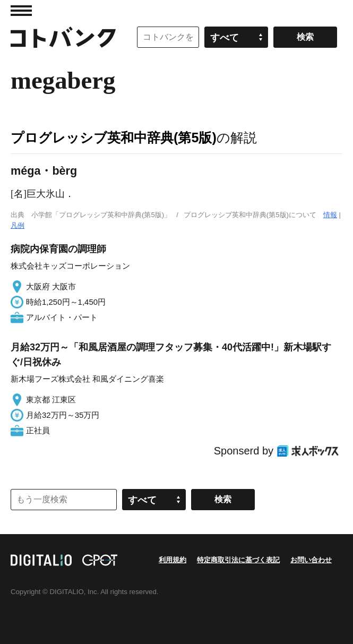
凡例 (18, 225)
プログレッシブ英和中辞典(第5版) (114, 138)
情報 (330, 215)
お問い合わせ (311, 560)
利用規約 (173, 560)
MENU (21, 11)
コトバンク (63, 37)
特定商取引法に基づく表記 (238, 560)
